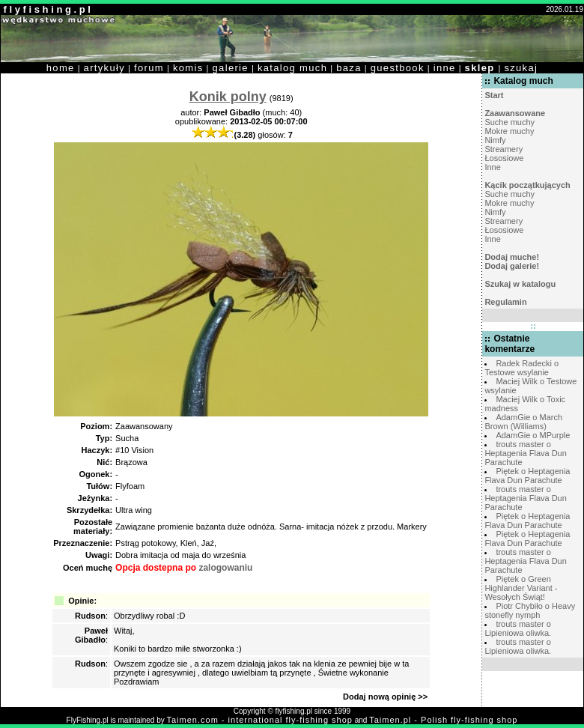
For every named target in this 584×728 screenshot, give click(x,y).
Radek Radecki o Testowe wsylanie (521, 368)
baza (349, 68)
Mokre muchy (509, 131)
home (61, 68)
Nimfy (495, 140)
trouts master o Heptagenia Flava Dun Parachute (525, 453)
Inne (492, 167)
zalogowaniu (225, 568)
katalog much (292, 68)
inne (445, 68)
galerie (231, 68)
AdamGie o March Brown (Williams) (523, 422)
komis (188, 68)
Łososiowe (504, 158)
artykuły (104, 68)
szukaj (521, 68)
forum (149, 68)
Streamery (504, 149)
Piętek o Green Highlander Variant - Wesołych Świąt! (521, 588)
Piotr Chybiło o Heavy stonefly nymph (530, 610)
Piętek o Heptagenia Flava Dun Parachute (527, 476)
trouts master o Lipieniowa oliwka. (518, 628)
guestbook (398, 68)
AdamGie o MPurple (533, 435)
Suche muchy (510, 122)
